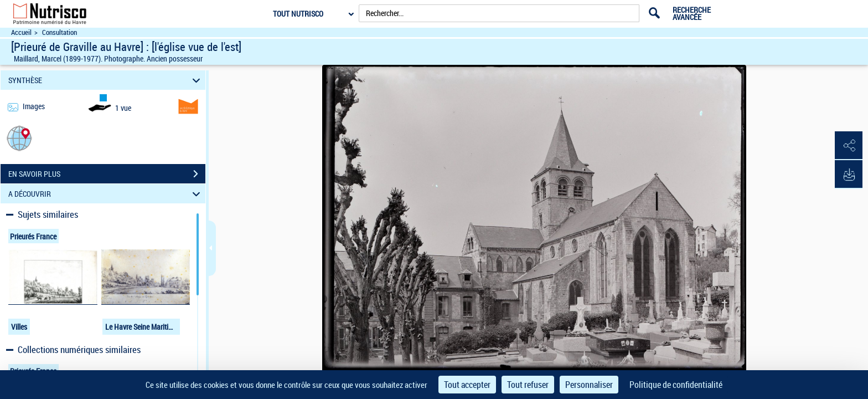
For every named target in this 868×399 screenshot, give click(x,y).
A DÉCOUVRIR (106, 194)
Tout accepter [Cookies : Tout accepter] (467, 385)
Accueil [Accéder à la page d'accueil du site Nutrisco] (21, 32)
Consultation (60, 32)
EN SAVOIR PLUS (107, 174)
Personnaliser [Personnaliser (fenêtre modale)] (589, 385)
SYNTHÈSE (106, 80)
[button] (19, 138)
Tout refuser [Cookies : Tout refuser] (528, 385)
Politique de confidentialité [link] (676, 385)
